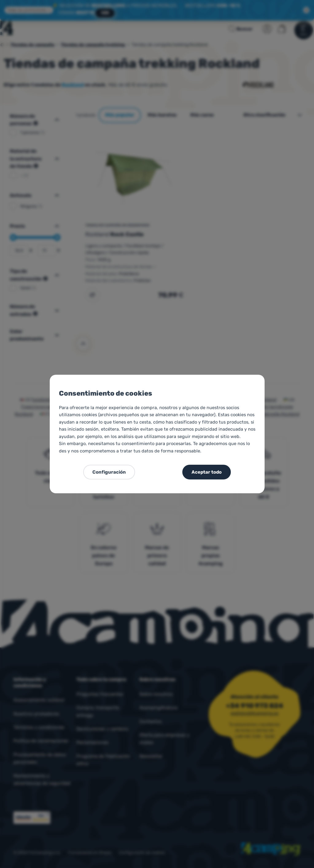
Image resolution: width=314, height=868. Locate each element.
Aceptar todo (207, 472)
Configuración (109, 472)
